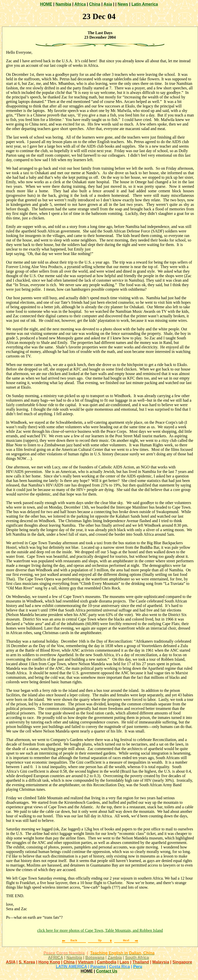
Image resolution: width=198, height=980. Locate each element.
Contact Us (107, 971)
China (95, 4)
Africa (80, 4)
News (123, 4)
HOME (46, 4)
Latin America (145, 4)
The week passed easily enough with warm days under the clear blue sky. (65, 503)
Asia (108, 4)
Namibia (63, 4)
